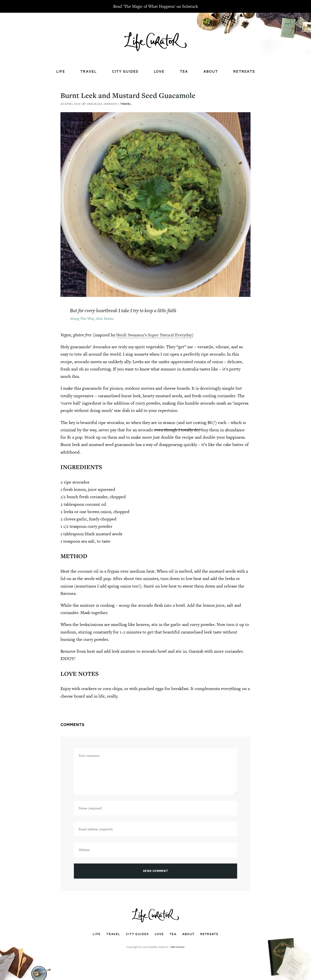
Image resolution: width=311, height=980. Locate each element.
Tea (184, 71)
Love (159, 71)
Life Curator (178, 947)
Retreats (244, 71)
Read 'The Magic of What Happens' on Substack (156, 6)
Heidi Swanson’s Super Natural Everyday (154, 335)
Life (61, 71)
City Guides (125, 71)
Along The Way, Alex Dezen (92, 318)
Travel (89, 71)
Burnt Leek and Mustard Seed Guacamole (128, 95)
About (211, 71)
